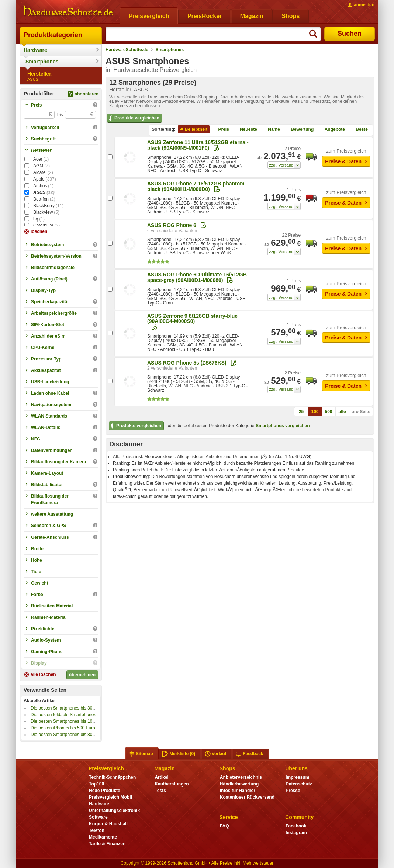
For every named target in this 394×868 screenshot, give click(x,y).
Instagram (296, 833)
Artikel (161, 777)
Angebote (332, 129)
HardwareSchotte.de (127, 50)
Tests (160, 791)
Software (98, 817)
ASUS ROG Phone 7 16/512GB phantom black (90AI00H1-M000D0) (196, 186)
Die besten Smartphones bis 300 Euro (68, 708)
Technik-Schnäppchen (112, 777)
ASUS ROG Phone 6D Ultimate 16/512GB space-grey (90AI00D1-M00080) (197, 277)
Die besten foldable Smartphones (63, 715)
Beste (359, 129)
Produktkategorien (53, 35)
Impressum (297, 777)
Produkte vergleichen (133, 118)
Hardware (35, 50)
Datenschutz (299, 784)
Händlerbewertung (239, 784)
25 (301, 412)
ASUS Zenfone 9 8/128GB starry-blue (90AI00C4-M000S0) (192, 318)
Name (271, 129)
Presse (293, 791)
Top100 (96, 784)
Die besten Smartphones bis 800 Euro (68, 735)
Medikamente (103, 837)
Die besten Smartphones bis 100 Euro (68, 721)
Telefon (97, 830)
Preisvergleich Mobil (110, 797)
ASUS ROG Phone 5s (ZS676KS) (187, 363)
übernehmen (82, 675)
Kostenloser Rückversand (247, 797)
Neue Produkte (105, 791)
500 (329, 412)
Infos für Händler (238, 791)
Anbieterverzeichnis (241, 777)
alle (342, 412)
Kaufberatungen (172, 784)
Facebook (296, 826)
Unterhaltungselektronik (114, 811)
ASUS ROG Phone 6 (172, 225)
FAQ (224, 826)
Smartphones (42, 62)
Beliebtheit (193, 129)
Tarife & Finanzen (107, 844)
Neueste (246, 129)
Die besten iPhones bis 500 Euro (63, 728)
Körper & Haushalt (108, 824)
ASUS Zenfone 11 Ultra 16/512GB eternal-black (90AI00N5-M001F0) (198, 145)
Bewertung (299, 129)
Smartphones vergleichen (283, 426)
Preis (221, 129)
